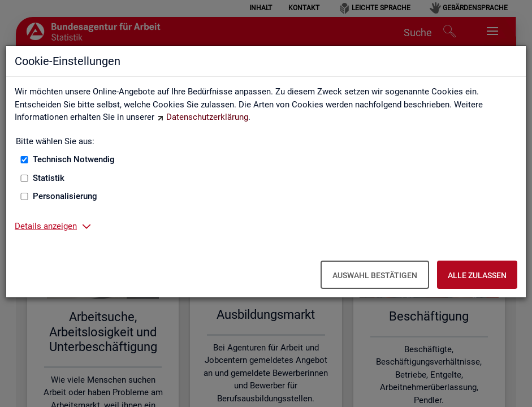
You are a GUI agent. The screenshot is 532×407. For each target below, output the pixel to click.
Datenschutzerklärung (207, 117)
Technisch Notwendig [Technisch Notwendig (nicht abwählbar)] (74, 159)
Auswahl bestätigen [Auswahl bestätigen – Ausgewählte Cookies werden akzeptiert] (375, 275)
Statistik (49, 178)
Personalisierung (65, 196)
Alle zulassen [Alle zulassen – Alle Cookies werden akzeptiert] (477, 275)
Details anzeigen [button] (46, 226)
